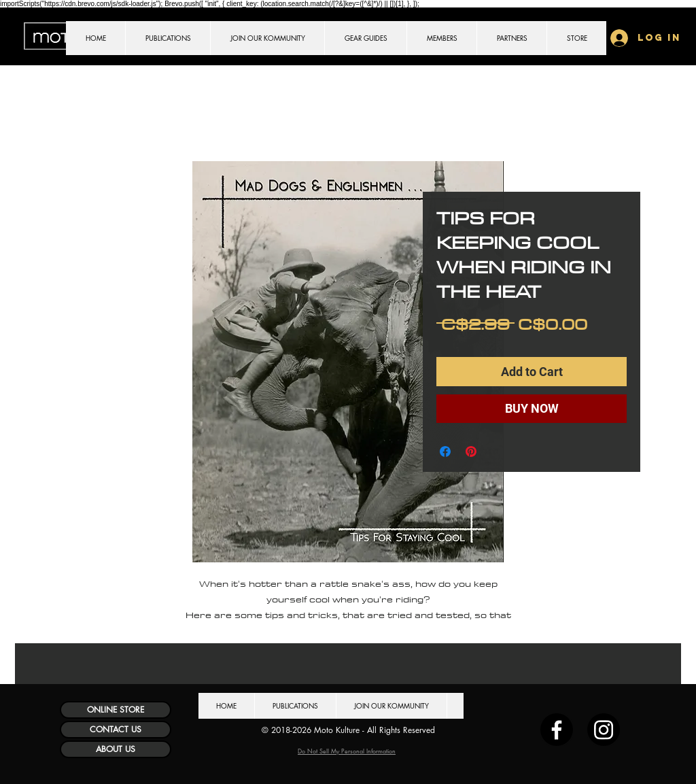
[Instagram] (604, 730)
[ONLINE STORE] (116, 710)
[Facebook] (557, 730)
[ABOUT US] (116, 749)
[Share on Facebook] (445, 451)
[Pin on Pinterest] (471, 451)
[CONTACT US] (116, 730)
